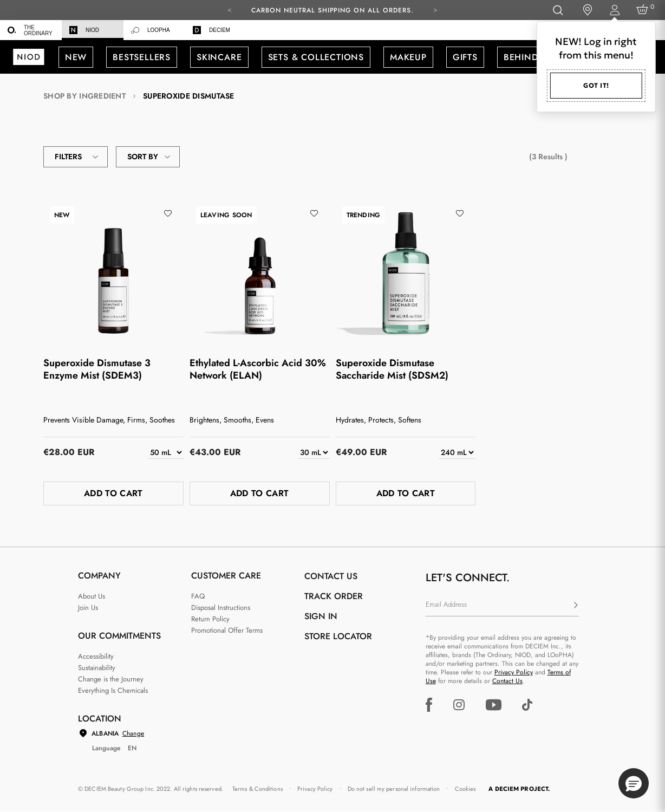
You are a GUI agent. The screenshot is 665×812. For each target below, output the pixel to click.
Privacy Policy (514, 672)
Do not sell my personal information (394, 789)
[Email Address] (502, 606)
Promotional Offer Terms (227, 630)
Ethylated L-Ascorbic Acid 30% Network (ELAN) (258, 369)
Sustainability (97, 668)
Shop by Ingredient (84, 96)
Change (133, 733)
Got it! (596, 85)
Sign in (321, 616)
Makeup (408, 57)
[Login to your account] (614, 10)
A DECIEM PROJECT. (519, 789)
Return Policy (210, 619)
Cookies (465, 789)
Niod (84, 30)
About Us (92, 596)
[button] (634, 783)
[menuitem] (31, 30)
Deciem (211, 30)
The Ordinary (30, 30)
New (76, 57)
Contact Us (507, 681)
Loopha (151, 30)
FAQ (198, 596)
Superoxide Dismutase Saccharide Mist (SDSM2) (392, 369)
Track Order (334, 596)
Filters (76, 157)
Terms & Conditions (257, 789)
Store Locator (338, 636)
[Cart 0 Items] (644, 10)
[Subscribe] (576, 606)
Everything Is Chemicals (113, 690)
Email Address (446, 604)
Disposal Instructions (221, 608)
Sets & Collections (316, 57)
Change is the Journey (111, 679)
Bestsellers (142, 57)
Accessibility (96, 656)
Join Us (88, 608)
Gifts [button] (465, 57)
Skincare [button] (219, 57)
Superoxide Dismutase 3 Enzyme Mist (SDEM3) (97, 369)
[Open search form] (558, 10)
